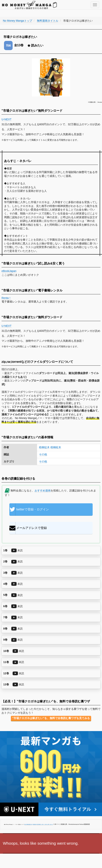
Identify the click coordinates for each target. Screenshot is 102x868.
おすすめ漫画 (43, 491)
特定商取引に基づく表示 (42, 824)
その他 (43, 454)
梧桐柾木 (56, 447)
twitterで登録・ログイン (29, 509)
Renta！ (6, 298)
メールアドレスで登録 (28, 528)
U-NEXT (7, 119)
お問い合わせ (50, 824)
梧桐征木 (44, 447)
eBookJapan (9, 271)
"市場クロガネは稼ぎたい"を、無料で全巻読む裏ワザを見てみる (51, 718)
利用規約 (34, 824)
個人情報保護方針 (28, 824)
